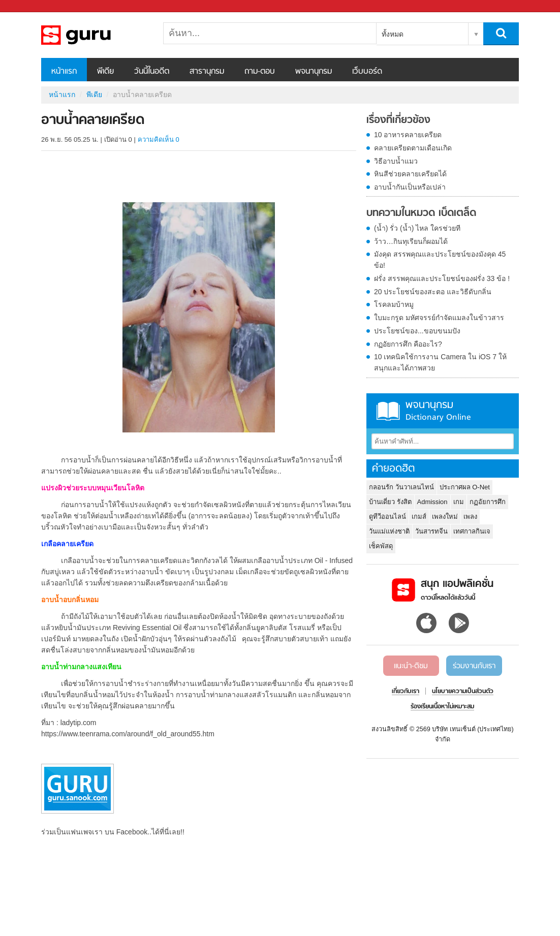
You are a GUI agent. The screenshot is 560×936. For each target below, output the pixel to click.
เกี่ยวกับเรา (406, 692)
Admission (432, 502)
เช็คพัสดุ (381, 546)
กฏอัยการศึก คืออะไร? (408, 344)
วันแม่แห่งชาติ (389, 531)
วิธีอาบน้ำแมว (396, 161)
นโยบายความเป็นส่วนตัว (463, 692)
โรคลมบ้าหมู (394, 304)
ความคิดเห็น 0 (159, 139)
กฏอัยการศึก (488, 502)
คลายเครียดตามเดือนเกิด (413, 148)
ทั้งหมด (393, 34)
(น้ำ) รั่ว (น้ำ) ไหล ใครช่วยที (417, 228)
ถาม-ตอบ (260, 72)
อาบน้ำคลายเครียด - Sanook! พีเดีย (95, 35)
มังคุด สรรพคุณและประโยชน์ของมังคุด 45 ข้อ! (440, 260)
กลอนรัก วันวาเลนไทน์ (401, 487)
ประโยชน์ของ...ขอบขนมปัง (417, 331)
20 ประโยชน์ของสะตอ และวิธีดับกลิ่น (433, 292)
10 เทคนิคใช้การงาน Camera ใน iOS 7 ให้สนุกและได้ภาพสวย (440, 362)
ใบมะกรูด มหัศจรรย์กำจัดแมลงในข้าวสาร (439, 318)
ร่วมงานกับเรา (474, 666)
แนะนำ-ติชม (411, 666)
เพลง (470, 517)
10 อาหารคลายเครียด (408, 135)
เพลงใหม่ (445, 517)
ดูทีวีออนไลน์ (387, 517)
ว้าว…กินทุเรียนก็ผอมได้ (411, 241)
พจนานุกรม (314, 72)
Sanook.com (30, 6)
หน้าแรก (64, 72)
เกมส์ (419, 517)
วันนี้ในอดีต (152, 72)
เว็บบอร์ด (367, 72)
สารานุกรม (207, 72)
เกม (459, 502)
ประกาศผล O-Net (465, 487)
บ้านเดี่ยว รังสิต (390, 502)
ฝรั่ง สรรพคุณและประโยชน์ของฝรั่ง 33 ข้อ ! (442, 278)
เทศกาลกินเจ (472, 531)
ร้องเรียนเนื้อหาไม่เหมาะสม (442, 707)
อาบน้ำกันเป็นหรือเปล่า (410, 187)
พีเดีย (105, 72)
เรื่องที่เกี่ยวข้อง (398, 120)
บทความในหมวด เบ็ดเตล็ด (421, 213)
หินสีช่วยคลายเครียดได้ (410, 174)
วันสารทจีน (431, 531)
